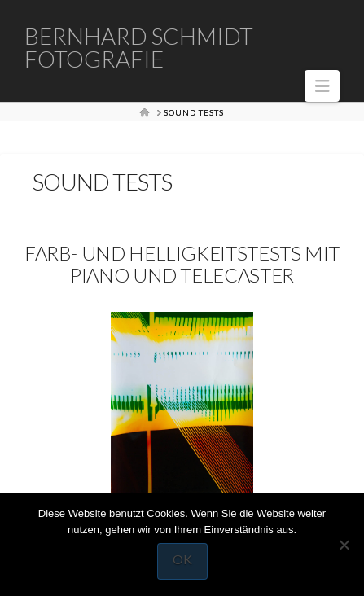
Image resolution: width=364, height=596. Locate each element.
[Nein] (344, 545)
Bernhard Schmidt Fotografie (139, 47)
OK (182, 559)
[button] (322, 86)
